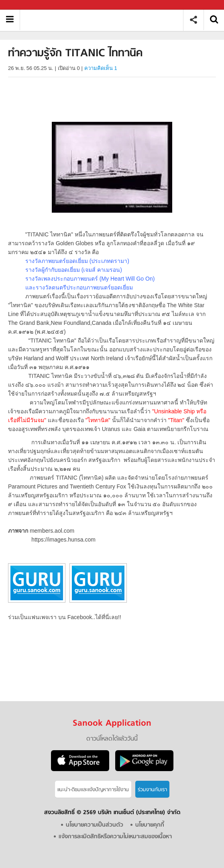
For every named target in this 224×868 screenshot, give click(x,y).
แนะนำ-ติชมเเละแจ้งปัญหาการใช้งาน (93, 790)
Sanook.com (24, 5)
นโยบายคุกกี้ (150, 825)
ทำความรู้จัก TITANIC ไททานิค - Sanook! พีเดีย (105, 20)
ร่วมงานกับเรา (152, 790)
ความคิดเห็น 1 (101, 68)
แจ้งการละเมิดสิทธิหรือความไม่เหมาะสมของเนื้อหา (115, 837)
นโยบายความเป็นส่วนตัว (95, 825)
